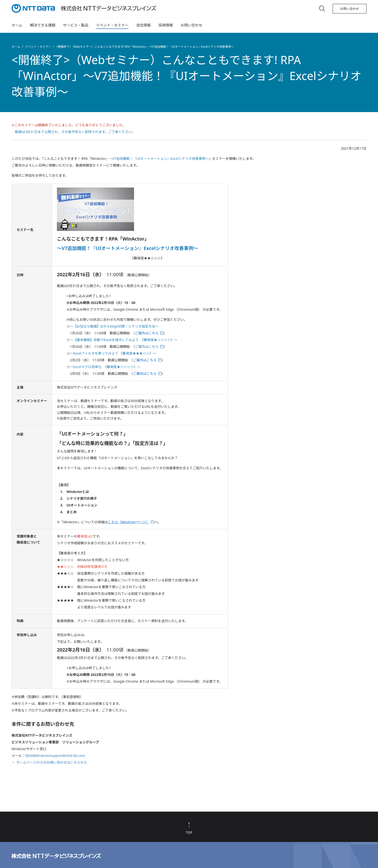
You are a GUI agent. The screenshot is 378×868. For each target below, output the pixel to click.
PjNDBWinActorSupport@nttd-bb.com (55, 756)
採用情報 (166, 25)
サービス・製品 (76, 25)
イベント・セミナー (112, 25)
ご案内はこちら (147, 347)
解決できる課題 (43, 25)
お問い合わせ (350, 9)
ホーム (17, 25)
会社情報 (143, 25)
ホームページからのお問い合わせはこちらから (52, 762)
